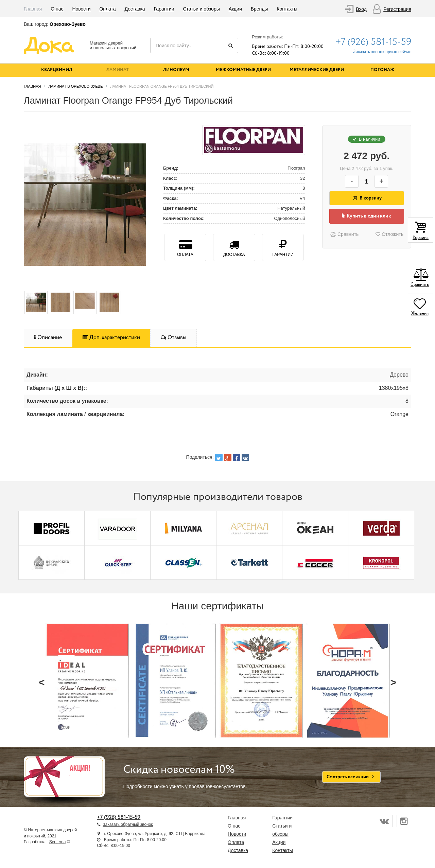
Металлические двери (317, 70)
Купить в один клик (367, 216)
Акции (235, 9)
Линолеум (176, 70)
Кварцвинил (57, 70)
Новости (81, 9)
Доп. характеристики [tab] (111, 338)
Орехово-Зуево (68, 24)
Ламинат (118, 70)
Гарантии (164, 9)
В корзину (367, 198)
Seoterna (58, 842)
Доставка (135, 9)
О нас (57, 9)
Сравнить (344, 234)
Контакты (287, 9)
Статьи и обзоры (201, 9)
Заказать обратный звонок (128, 824)
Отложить (389, 234)
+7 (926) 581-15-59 (373, 42)
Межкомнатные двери (243, 70)
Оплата (107, 9)
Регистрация (397, 9)
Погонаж (382, 70)
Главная (33, 9)
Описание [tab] (48, 338)
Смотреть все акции (352, 777)
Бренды (259, 9)
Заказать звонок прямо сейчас (382, 52)
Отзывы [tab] (173, 338)
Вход (361, 9)
